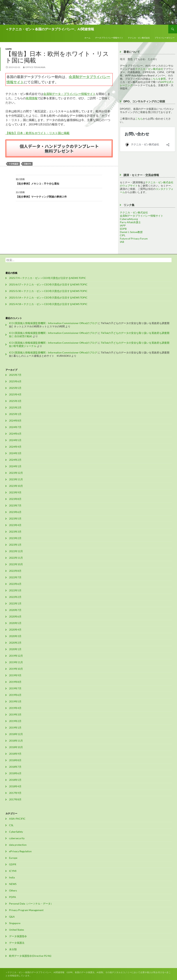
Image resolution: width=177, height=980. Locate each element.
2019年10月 (16, 669)
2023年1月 (15, 545)
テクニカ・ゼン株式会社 (139, 38)
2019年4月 (15, 708)
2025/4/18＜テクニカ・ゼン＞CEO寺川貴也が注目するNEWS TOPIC (48, 304)
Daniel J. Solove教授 (131, 232)
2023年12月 (16, 473)
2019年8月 (15, 682)
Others (13, 890)
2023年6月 (15, 512)
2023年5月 (15, 518)
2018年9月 (15, 754)
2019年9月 (15, 675)
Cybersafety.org (129, 219)
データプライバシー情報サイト (109, 38)
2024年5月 (15, 440)
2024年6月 (15, 434)
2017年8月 (15, 799)
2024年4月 (15, 447)
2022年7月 (15, 577)
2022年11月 (16, 558)
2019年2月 (15, 721)
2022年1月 (15, 603)
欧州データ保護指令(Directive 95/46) (30, 956)
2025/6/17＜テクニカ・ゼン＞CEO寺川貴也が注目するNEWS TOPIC (48, 284)
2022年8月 (15, 571)
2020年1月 (15, 649)
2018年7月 (15, 767)
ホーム (87, 38)
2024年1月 (15, 466)
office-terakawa (35, 67)
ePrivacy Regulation (20, 851)
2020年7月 (15, 610)
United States (17, 930)
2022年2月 (15, 597)
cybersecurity (17, 838)
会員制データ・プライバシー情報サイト (69, 94)
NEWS (13, 884)
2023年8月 (15, 499)
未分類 (13, 949)
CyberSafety (16, 832)
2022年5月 (15, 590)
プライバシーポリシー (165, 38)
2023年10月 (16, 486)
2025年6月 (15, 381)
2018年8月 (15, 760)
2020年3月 (15, 636)
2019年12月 (16, 656)
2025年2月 (15, 407)
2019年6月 (15, 695)
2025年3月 (15, 401)
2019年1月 (15, 728)
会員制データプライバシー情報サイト (142, 216)
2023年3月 (15, 532)
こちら (139, 119)
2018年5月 (15, 780)
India (12, 877)
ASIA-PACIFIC (17, 819)
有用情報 (32, 98)
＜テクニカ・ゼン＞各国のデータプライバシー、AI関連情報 (50, 29)
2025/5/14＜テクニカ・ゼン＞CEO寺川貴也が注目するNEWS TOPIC (48, 297)
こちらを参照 (158, 79)
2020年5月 (15, 623)
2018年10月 (16, 747)
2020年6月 (15, 616)
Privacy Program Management (26, 910)
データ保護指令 (18, 936)
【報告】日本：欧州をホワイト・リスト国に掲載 (37, 133)
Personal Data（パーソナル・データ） (31, 904)
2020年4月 (15, 630)
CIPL (123, 235)
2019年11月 (16, 662)
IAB (122, 242)
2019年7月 (15, 688)
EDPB (123, 229)
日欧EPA (27, 164)
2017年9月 (15, 793)
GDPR (9, 49)
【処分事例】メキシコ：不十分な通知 (59, 181)
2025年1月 (15, 414)
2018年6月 (15, 773)
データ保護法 (17, 943)
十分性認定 (14, 164)
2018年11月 (16, 741)
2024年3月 (15, 453)
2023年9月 (15, 492)
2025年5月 (15, 388)
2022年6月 (15, 584)
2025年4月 (15, 394)
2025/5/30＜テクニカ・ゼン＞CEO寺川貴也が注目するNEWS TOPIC (48, 291)
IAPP (123, 225)
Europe (13, 858)
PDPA (13, 897)
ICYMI (13, 871)
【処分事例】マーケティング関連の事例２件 (59, 194)
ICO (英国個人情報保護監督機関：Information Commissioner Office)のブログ (53, 323)
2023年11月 (16, 479)
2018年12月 (16, 734)
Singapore (15, 923)
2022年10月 (16, 564)
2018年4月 (15, 786)
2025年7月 (15, 375)
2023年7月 (15, 505)
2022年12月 (16, 551)
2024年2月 (15, 460)
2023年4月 (15, 525)
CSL (11, 825)
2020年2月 (15, 643)
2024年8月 (15, 421)
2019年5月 (15, 701)
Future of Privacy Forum (134, 239)
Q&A (12, 917)
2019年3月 (15, 714)
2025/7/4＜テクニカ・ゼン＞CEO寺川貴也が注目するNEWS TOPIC (48, 278)
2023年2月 (15, 538)
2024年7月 (15, 427)
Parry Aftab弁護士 (130, 222)
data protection (18, 845)
